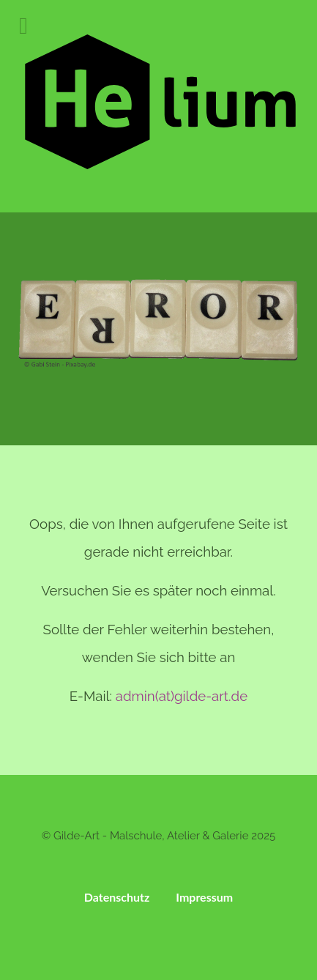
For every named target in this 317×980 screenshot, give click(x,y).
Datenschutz (117, 897)
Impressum (204, 897)
